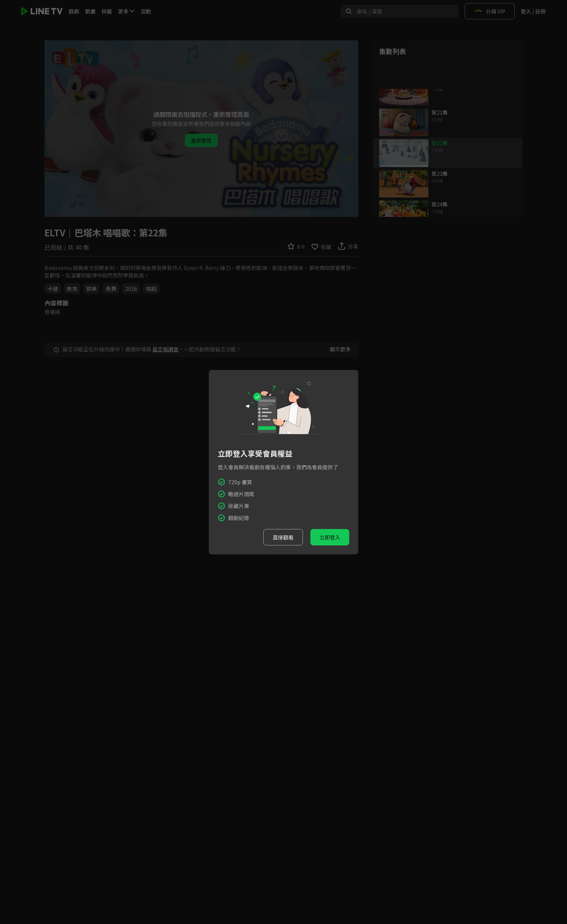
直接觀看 (283, 537)
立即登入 (330, 537)
